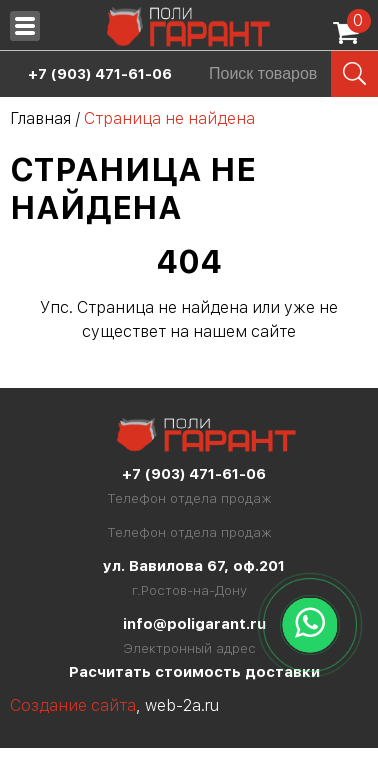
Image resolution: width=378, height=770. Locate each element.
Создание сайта (73, 705)
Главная (40, 118)
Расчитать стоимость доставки (194, 672)
